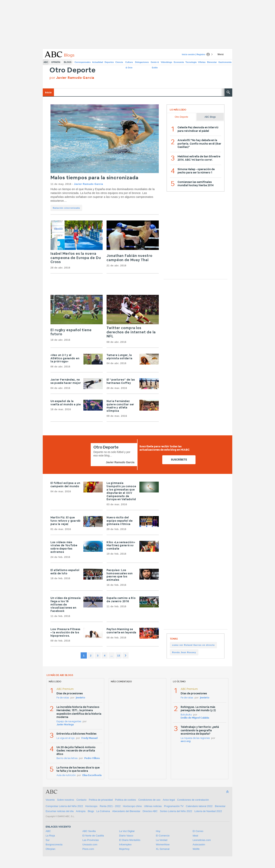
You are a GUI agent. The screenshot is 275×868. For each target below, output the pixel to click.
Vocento (50, 800)
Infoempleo (125, 844)
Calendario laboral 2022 (199, 806)
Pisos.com (88, 849)
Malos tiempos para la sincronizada (95, 178)
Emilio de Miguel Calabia (195, 718)
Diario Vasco (126, 836)
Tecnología (191, 62)
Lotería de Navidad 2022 (208, 811)
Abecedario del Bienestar (126, 811)
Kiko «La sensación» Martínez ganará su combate (121, 546)
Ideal (195, 836)
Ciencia (119, 62)
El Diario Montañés (130, 840)
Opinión (56, 62)
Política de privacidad (101, 800)
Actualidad (98, 62)
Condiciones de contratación (193, 800)
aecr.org (186, 741)
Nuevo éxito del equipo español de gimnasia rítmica (120, 521)
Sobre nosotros (66, 800)
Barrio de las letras (67, 758)
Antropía (81, 811)
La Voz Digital (127, 831)
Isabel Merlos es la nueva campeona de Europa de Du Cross (76, 258)
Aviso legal (169, 800)
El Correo (198, 831)
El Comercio (163, 836)
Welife (196, 849)
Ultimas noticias (153, 806)
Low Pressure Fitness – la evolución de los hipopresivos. (65, 633)
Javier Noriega (65, 725)
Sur (48, 840)
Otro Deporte (73, 70)
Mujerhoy (124, 849)
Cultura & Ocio (129, 63)
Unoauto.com (90, 844)
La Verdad (162, 840)
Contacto (81, 800)
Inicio (48, 92)
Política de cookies (126, 800)
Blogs (68, 62)
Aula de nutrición (66, 775)
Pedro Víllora (92, 758)
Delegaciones (142, 62)
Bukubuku (186, 715)
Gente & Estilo (155, 63)
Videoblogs (166, 62)
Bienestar (212, 62)
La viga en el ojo (66, 738)
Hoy (158, 831)
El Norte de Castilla (93, 836)
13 (119, 656)
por (72, 78)
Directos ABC (150, 811)
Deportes (109, 62)
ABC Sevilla (89, 831)
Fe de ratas (63, 698)
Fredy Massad (89, 738)
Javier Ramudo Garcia (88, 184)
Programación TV (174, 806)
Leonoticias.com (202, 840)
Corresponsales (82, 62)
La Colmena (103, 811)
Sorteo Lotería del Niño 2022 (176, 811)
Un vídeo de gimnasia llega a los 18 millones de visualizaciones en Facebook (66, 605)
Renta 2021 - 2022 (110, 806)
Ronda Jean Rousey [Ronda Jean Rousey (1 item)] (184, 652)
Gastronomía (225, 62)
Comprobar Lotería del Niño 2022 (64, 806)
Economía (179, 62)
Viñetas (202, 62)
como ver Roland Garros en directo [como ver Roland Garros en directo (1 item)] (193, 645)
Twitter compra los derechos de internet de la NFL (131, 332)
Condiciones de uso (149, 800)
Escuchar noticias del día (60, 811)
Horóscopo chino (132, 806)
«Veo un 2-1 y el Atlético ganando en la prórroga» (65, 359)
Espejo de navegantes (69, 722)
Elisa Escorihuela (92, 775)
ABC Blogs (210, 117)
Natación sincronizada (66, 208)
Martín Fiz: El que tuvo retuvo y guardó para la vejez (66, 521)
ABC (46, 62)
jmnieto (80, 698)
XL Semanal (163, 849)
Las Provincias (91, 840)
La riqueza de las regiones (195, 738)
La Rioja (50, 836)
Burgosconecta (54, 844)
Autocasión (199, 844)
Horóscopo (91, 806)
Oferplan (50, 849)
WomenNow (163, 844)
